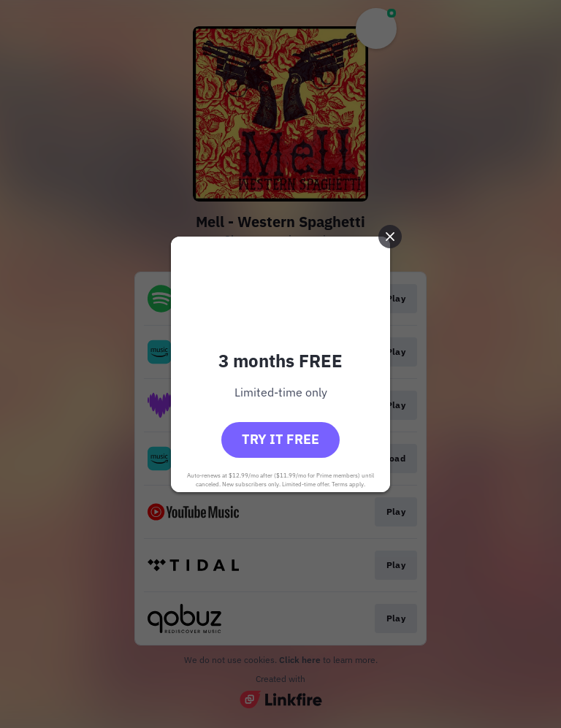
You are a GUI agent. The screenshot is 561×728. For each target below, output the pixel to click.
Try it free (280, 439)
